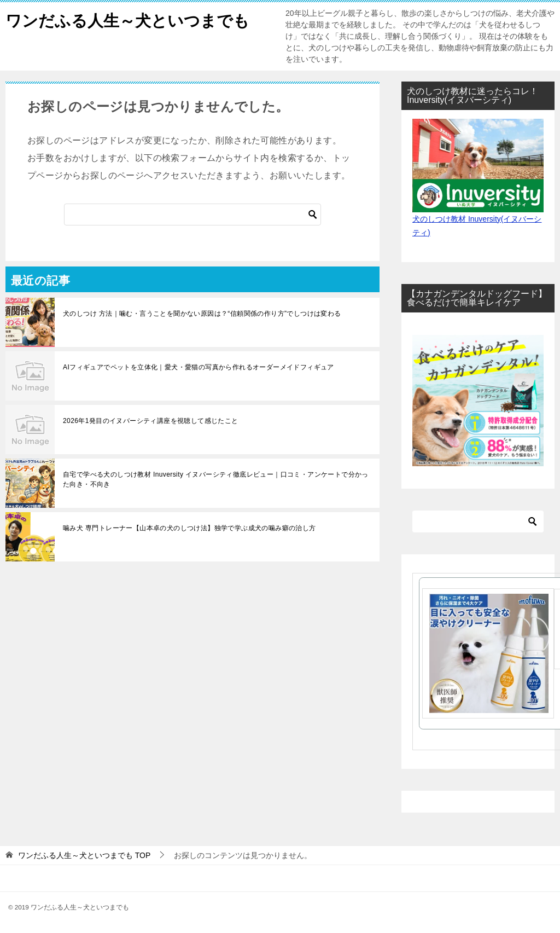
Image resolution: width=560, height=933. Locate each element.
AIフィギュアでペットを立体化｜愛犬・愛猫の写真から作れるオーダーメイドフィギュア (199, 367)
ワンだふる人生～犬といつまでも (132, 19)
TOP (84, 855)
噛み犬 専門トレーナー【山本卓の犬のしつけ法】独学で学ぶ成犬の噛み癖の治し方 (189, 528)
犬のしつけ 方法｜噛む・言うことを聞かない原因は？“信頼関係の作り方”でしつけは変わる (202, 314)
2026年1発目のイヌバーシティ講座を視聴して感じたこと (151, 421)
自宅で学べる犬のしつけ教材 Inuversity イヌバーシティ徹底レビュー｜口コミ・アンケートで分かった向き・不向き (216, 479)
